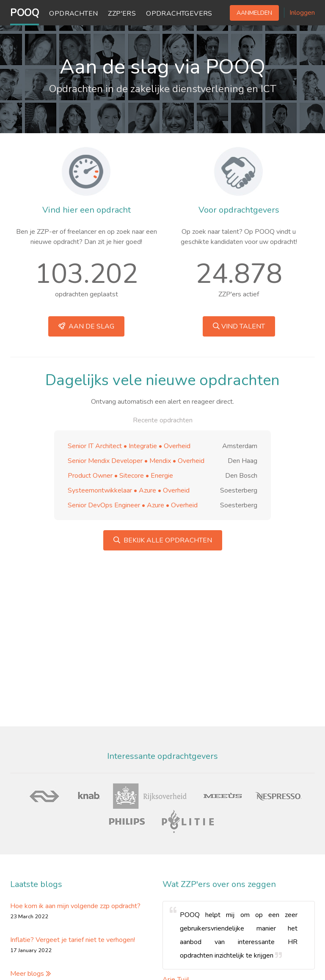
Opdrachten (73, 14)
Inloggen (302, 13)
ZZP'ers (122, 14)
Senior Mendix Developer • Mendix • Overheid (136, 461)
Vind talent (239, 326)
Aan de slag (86, 326)
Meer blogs (30, 974)
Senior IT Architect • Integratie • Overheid (129, 446)
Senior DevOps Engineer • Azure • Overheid (133, 505)
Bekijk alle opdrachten (163, 540)
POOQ (25, 13)
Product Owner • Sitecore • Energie (120, 476)
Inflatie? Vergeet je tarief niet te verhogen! (73, 940)
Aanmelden (254, 13)
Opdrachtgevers (179, 14)
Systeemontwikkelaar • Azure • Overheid (129, 490)
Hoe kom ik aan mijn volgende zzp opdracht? (75, 906)
